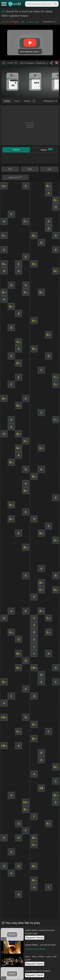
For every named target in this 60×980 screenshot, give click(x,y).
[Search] (55, 4)
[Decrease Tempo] (4, 63)
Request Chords (35, 938)
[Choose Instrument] (34, 101)
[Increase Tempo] (16, 63)
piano (17, 101)
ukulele (27, 101)
